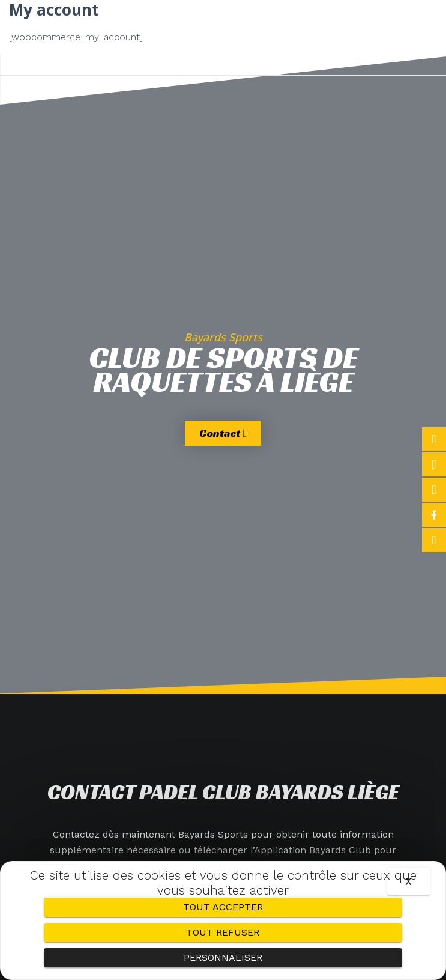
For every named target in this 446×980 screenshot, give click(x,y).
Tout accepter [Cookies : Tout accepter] (223, 907)
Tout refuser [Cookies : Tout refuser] (223, 932)
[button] (223, 37)
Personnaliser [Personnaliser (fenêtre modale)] (223, 957)
